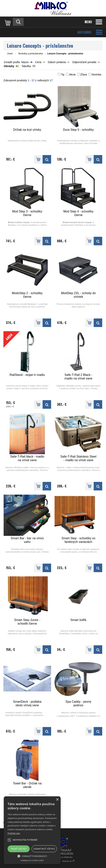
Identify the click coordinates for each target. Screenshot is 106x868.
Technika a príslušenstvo (30, 54)
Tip (63, 74)
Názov (25, 62)
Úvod (10, 54)
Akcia (72, 74)
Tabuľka (26, 66)
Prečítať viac (14, 833)
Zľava (84, 74)
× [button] (57, 800)
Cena (38, 62)
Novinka (96, 74)
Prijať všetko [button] (19, 849)
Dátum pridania (57, 62)
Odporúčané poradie (84, 62)
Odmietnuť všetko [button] (44, 849)
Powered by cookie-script (32, 860)
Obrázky (9, 66)
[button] (32, 856)
